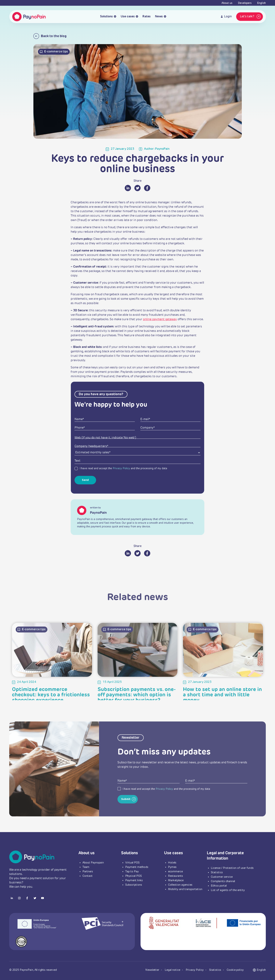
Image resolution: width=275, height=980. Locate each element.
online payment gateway (160, 319)
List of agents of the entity (228, 890)
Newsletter (153, 970)
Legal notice (173, 970)
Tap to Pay (132, 872)
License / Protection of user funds (232, 868)
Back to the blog (50, 36)
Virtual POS (132, 863)
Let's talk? (251, 17)
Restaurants (175, 876)
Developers (245, 3)
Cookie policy (235, 970)
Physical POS (134, 876)
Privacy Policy (121, 468)
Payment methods (137, 867)
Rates (147, 17)
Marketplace (176, 880)
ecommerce (175, 872)
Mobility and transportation (185, 889)
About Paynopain (93, 863)
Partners (88, 872)
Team (86, 867)
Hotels (172, 863)
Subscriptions (134, 885)
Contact (88, 876)
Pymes (172, 867)
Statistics (217, 872)
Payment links (134, 880)
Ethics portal (219, 886)
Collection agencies (180, 885)
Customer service (222, 877)
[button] (261, 970)
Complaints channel (223, 881)
